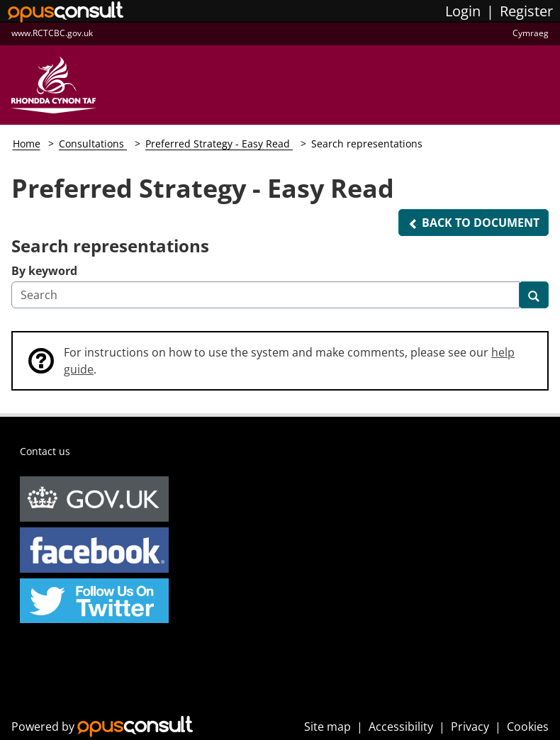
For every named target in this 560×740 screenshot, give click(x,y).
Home (27, 144)
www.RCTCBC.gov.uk (52, 33)
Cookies (528, 727)
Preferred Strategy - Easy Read (219, 144)
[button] (474, 223)
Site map (327, 727)
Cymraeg (531, 33)
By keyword (44, 271)
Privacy (470, 727)
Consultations (93, 144)
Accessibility (401, 727)
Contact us (45, 451)
